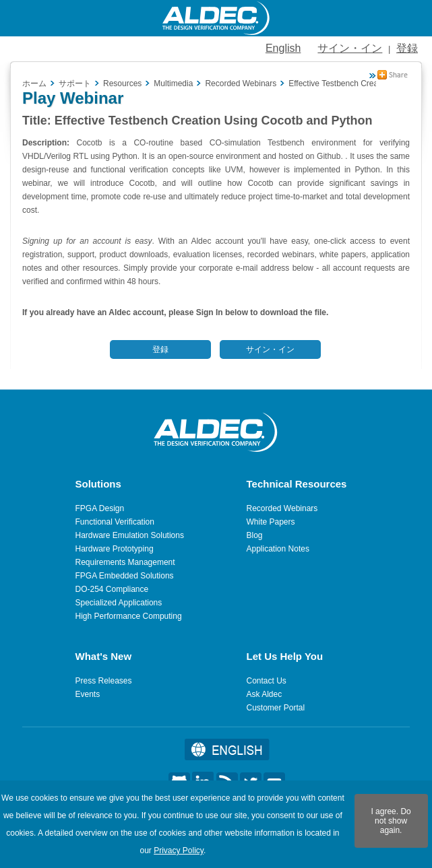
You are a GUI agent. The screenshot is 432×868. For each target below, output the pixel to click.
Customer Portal (276, 708)
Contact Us (267, 681)
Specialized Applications (119, 603)
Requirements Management (125, 562)
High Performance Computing (129, 616)
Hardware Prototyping (115, 549)
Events (88, 694)
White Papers (271, 522)
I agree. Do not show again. (391, 821)
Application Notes (278, 549)
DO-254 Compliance (112, 589)
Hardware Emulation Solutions (130, 535)
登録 (407, 48)
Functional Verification (115, 522)
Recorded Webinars (282, 508)
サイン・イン (350, 48)
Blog (255, 535)
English (283, 48)
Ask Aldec (265, 694)
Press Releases (104, 681)
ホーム (34, 84)
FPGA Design (100, 508)
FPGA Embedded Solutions (125, 576)
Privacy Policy (179, 850)
